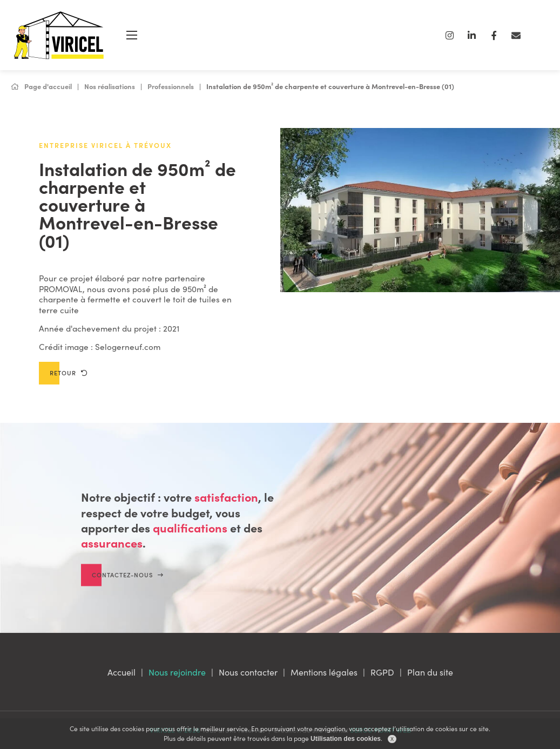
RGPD (382, 672)
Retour (69, 373)
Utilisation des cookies (346, 739)
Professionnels (171, 86)
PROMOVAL (61, 289)
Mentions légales (324, 672)
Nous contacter (248, 672)
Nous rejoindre (177, 672)
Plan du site (430, 672)
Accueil (122, 672)
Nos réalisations (110, 86)
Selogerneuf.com (128, 346)
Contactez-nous (128, 583)
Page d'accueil (41, 86)
